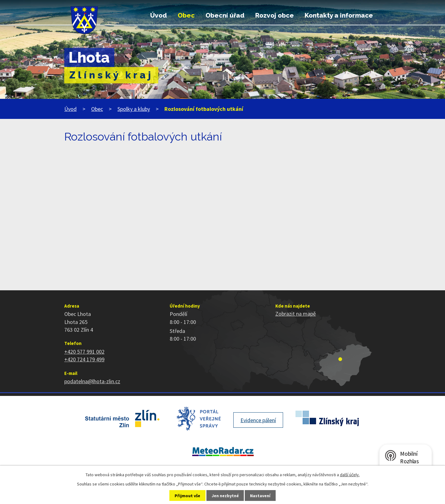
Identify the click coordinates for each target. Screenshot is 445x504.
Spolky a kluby (134, 109)
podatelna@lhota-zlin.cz (92, 381)
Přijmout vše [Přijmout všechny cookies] (187, 496)
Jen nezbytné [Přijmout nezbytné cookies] (225, 496)
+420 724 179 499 (84, 359)
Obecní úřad (225, 15)
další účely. (350, 475)
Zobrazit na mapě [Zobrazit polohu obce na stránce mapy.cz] (296, 314)
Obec (186, 15)
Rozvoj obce (275, 15)
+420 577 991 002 (84, 352)
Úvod (159, 15)
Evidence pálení (258, 420)
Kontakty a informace (339, 15)
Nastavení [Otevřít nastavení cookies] (260, 496)
